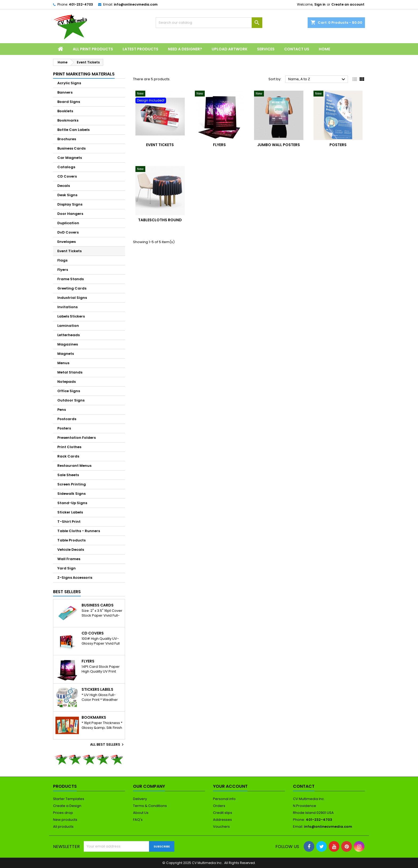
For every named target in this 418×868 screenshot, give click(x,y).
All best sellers (108, 745)
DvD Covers (68, 232)
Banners (65, 92)
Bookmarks (68, 120)
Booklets (65, 111)
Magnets (66, 354)
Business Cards (71, 148)
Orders (219, 806)
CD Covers (67, 176)
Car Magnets (70, 158)
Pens (62, 410)
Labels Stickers (71, 316)
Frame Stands (71, 279)
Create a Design (67, 806)
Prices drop (63, 813)
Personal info (224, 799)
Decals (64, 186)
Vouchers (221, 827)
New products (65, 820)
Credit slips (223, 813)
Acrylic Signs (69, 83)
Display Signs (70, 204)
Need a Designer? (185, 49)
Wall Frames (69, 559)
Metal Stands (70, 372)
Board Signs (69, 102)
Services (266, 49)
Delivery (140, 799)
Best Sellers (67, 592)
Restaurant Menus (74, 466)
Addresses (222, 820)
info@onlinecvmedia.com (136, 4)
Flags (62, 260)
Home (324, 49)
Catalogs (66, 167)
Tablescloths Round (160, 220)
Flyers (63, 270)
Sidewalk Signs (71, 494)
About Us (141, 813)
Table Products (71, 540)
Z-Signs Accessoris (75, 578)
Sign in (320, 4)
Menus (63, 363)
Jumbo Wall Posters (279, 145)
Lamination (68, 326)
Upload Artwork (230, 49)
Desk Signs (67, 195)
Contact (304, 786)
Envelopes (67, 242)
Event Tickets (69, 251)
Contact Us (297, 49)
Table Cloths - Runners (79, 531)
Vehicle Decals (71, 550)
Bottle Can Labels (73, 130)
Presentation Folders (77, 438)
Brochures (67, 139)
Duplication (68, 223)
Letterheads (69, 335)
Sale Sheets (68, 475)
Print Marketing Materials (84, 74)
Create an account (348, 4)
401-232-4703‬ (81, 4)
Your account (230, 786)
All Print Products (93, 49)
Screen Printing (72, 484)
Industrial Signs (72, 298)
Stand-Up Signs (72, 503)
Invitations (67, 307)
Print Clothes (69, 447)
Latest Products (140, 49)
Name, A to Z (317, 79)
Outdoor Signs (71, 400)
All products (63, 827)
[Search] (209, 23)
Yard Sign (67, 568)
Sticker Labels (70, 512)
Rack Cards (68, 456)
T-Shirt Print (69, 522)
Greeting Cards (72, 288)
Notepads (67, 382)
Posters (64, 428)
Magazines (68, 344)
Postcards (67, 419)
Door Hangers (70, 214)
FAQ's (138, 820)
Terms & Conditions (150, 806)
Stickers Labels (97, 689)
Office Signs (69, 391)
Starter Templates (69, 799)
